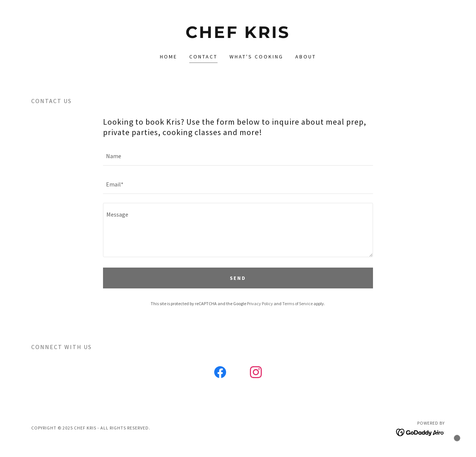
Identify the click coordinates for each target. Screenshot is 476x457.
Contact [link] (203, 57)
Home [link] (169, 57)
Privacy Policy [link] (260, 303)
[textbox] (238, 156)
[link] (238, 36)
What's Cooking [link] (256, 57)
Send (238, 278)
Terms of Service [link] (297, 303)
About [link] (306, 57)
